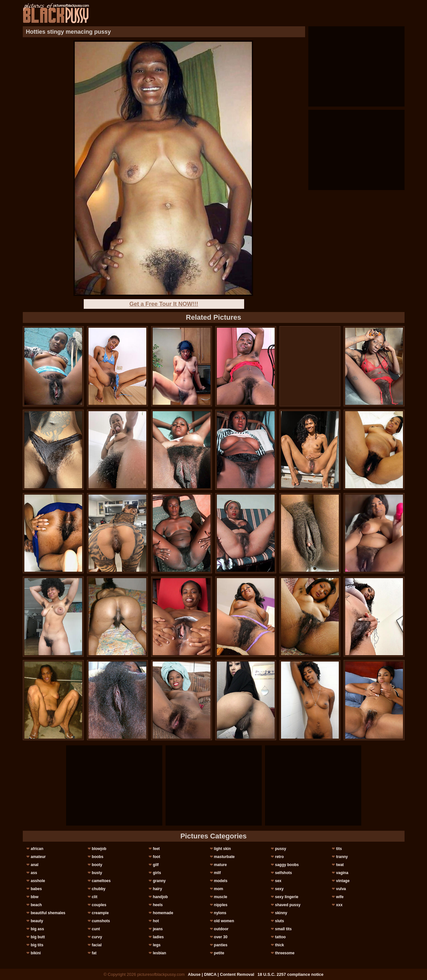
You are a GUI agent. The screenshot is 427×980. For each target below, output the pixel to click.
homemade (163, 913)
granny (159, 881)
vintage (343, 881)
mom (219, 889)
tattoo (280, 937)
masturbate (224, 857)
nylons (220, 913)
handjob (160, 897)
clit (94, 897)
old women (224, 921)
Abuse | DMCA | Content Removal (221, 974)
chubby (99, 889)
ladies (158, 937)
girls (157, 873)
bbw (35, 897)
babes (36, 889)
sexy (279, 889)
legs (157, 945)
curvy (97, 937)
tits (339, 849)
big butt (38, 937)
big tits (37, 945)
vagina (342, 873)
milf (217, 873)
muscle (221, 897)
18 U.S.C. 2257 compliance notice (290, 974)
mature (220, 865)
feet (156, 849)
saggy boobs (287, 865)
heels (158, 905)
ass (34, 873)
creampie (100, 913)
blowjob (99, 849)
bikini (36, 953)
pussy (281, 849)
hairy (157, 889)
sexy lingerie (287, 897)
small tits (283, 929)
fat (94, 953)
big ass (37, 929)
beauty (37, 921)
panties (221, 945)
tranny (342, 857)
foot (156, 857)
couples (99, 905)
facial (97, 945)
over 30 (221, 937)
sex (278, 881)
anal (35, 865)
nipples (221, 905)
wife (340, 897)
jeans (158, 929)
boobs (98, 857)
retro (279, 857)
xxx (339, 905)
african (37, 849)
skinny (281, 913)
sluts (279, 921)
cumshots (101, 921)
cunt (96, 929)
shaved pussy (288, 905)
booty (97, 865)
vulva (341, 889)
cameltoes (101, 881)
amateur (38, 857)
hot (156, 921)
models (221, 881)
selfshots (283, 873)
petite (219, 953)
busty (97, 873)
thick (279, 945)
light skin (222, 849)
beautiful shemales (48, 913)
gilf (156, 865)
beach (36, 905)
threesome (285, 953)
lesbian (159, 953)
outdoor (221, 929)
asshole (38, 881)
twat (340, 865)
